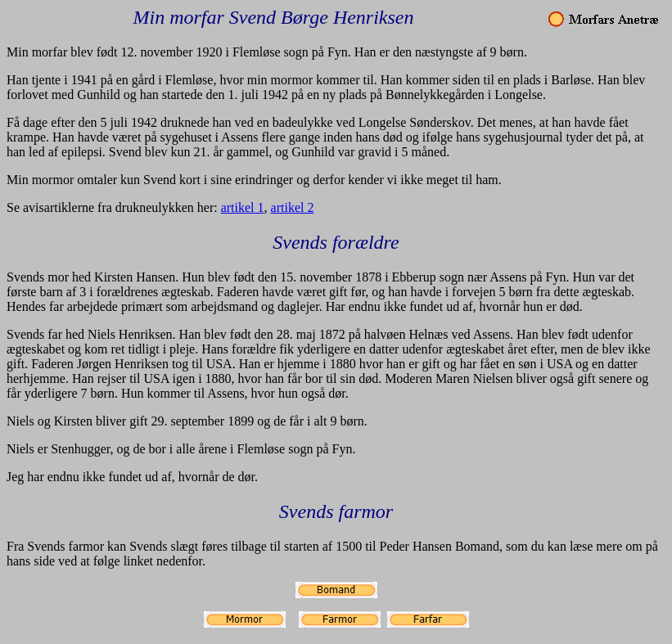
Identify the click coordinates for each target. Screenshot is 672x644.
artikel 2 (293, 207)
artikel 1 (243, 207)
